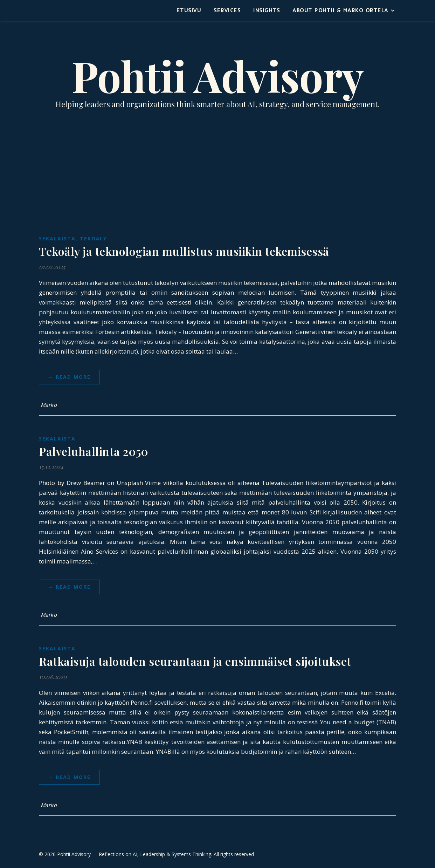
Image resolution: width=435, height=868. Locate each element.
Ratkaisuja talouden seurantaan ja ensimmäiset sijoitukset (195, 661)
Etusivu (189, 10)
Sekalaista (57, 238)
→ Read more (69, 377)
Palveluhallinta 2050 (94, 451)
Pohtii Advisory (217, 75)
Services (227, 10)
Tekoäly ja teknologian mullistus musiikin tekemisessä (184, 251)
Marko (49, 405)
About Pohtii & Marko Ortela (340, 10)
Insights (267, 10)
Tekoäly (93, 238)
